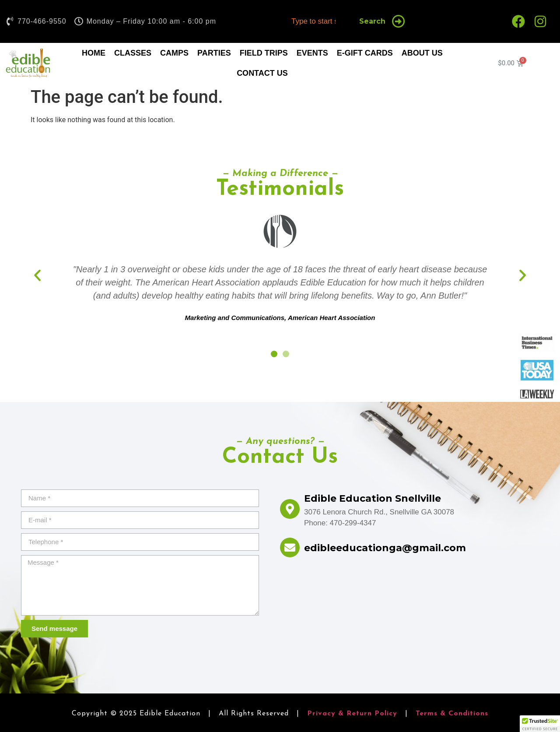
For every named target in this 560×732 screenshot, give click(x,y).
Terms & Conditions (452, 714)
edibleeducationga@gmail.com (385, 548)
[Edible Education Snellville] (290, 509)
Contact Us (262, 73)
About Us (422, 53)
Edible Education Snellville (373, 498)
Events (312, 53)
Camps (174, 53)
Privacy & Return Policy (352, 714)
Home (94, 53)
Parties (214, 53)
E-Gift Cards (365, 53)
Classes (133, 53)
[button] (37, 275)
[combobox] (317, 21)
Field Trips (264, 53)
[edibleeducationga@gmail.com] (290, 547)
